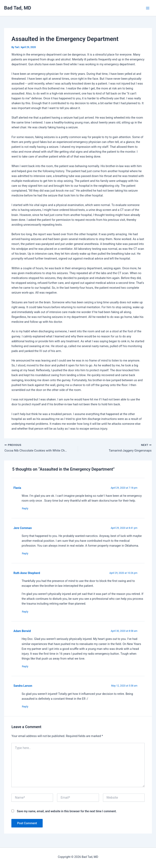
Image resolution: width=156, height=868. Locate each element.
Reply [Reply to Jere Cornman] (27, 554)
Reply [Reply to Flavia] (27, 509)
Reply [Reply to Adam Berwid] (27, 668)
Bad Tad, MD (18, 8)
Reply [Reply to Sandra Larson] (27, 709)
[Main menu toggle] (148, 8)
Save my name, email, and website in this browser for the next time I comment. (67, 813)
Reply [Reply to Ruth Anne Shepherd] (27, 613)
